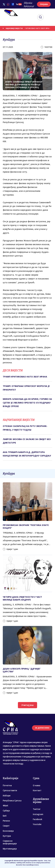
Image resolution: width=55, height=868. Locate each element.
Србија (6, 811)
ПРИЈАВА (44, 4)
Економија (8, 831)
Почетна (7, 785)
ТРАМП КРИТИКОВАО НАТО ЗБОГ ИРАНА (36, 28)
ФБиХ (5, 806)
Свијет (6, 826)
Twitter (37, 809)
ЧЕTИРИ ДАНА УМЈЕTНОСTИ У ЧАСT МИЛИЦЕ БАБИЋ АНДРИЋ (22, 598)
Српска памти (10, 790)
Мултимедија (10, 849)
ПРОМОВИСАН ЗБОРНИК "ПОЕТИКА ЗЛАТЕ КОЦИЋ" (26, 526)
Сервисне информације (10, 842)
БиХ (5, 816)
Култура (7, 836)
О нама (37, 785)
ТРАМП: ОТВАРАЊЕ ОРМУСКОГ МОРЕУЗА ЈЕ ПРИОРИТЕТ (26, 388)
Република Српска (12, 801)
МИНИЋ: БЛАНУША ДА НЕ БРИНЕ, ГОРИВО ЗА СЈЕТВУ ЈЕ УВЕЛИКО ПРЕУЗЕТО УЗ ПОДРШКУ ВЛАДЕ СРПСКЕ (27, 403)
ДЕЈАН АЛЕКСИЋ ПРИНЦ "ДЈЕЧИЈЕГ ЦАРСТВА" (22, 670)
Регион (6, 821)
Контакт (37, 790)
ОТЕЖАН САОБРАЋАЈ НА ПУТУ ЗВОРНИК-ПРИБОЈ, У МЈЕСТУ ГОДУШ (25, 428)
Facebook (38, 819)
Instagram (38, 814)
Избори (7, 796)
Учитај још (27, 705)
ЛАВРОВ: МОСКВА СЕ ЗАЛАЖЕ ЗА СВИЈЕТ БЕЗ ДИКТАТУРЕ (27, 441)
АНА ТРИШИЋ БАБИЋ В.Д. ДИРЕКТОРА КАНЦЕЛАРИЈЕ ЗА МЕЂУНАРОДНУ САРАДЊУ (27, 454)
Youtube (37, 824)
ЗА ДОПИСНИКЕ (42, 728)
